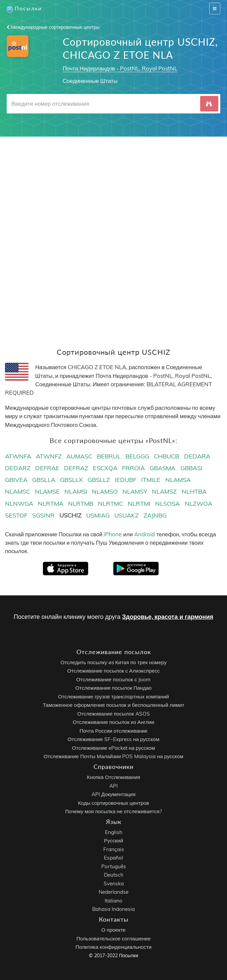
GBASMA (162, 468)
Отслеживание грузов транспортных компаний (114, 697)
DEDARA (197, 456)
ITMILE (151, 480)
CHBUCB (166, 456)
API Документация (114, 794)
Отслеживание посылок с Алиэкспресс (114, 671)
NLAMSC (18, 492)
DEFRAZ (76, 468)
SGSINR (43, 515)
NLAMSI (76, 492)
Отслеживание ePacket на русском (114, 748)
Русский (114, 841)
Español (114, 858)
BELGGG (137, 456)
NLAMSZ (164, 492)
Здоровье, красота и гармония (168, 617)
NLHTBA (194, 492)
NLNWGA (19, 504)
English (114, 832)
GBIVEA (16, 480)
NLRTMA (51, 504)
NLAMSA (178, 480)
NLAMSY (135, 492)
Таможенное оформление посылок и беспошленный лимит (113, 705)
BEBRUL (109, 456)
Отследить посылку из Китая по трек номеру (114, 662)
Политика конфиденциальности (114, 947)
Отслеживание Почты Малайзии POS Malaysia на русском (114, 757)
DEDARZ (18, 468)
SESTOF (16, 515)
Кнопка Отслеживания (114, 777)
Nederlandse (114, 892)
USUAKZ (127, 515)
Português (114, 866)
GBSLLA (44, 480)
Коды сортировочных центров (113, 803)
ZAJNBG (155, 515)
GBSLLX (71, 480)
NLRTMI (139, 504)
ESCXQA (105, 468)
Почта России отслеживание (114, 731)
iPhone (113, 534)
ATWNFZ (49, 456)
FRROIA (133, 468)
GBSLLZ (99, 480)
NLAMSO (105, 492)
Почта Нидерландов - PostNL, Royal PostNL (120, 68)
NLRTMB (81, 504)
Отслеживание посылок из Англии (114, 722)
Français (114, 849)
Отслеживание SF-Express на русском (114, 740)
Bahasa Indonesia (114, 909)
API (114, 786)
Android (145, 534)
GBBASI (191, 468)
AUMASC (79, 456)
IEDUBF (126, 480)
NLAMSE (47, 492)
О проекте (113, 930)
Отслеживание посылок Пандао (114, 688)
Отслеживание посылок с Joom (114, 679)
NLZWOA (198, 504)
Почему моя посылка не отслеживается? (114, 811)
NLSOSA (167, 504)
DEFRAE (47, 468)
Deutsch (114, 875)
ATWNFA (18, 456)
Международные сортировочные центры (53, 27)
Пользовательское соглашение (114, 939)
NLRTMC (110, 504)
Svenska (114, 884)
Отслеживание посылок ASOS (113, 714)
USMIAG (98, 515)
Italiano (114, 901)
